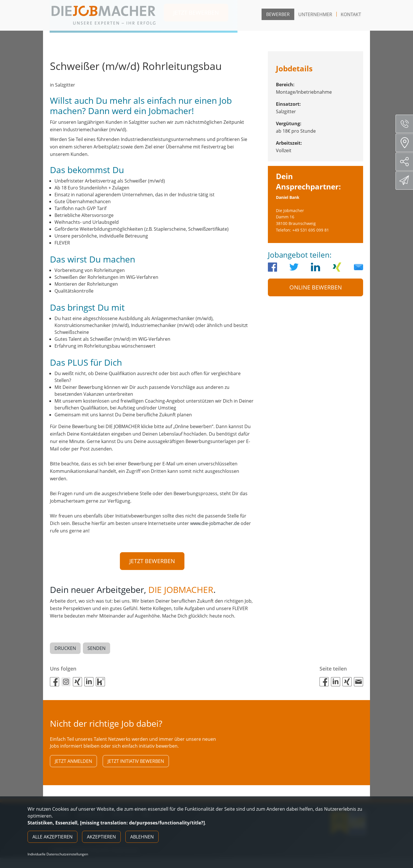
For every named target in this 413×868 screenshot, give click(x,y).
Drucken (65, 648)
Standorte (406, 143)
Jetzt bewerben (152, 561)
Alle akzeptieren (52, 837)
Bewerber (278, 14)
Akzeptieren (101, 837)
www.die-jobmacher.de (215, 523)
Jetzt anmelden (73, 762)
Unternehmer (315, 14)
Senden (97, 648)
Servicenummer (407, 124)
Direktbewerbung (405, 180)
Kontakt (351, 14)
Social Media (407, 162)
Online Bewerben (316, 287)
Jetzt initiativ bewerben (136, 762)
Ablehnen (142, 837)
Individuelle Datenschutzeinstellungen (58, 854)
